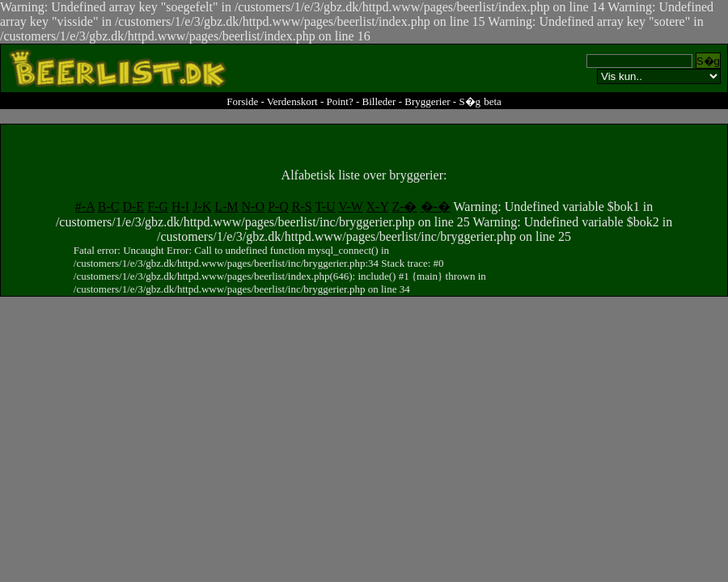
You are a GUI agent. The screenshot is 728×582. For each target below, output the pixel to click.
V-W (350, 207)
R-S (302, 207)
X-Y (378, 207)
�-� (436, 207)
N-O (253, 207)
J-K (202, 207)
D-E (133, 207)
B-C (109, 207)
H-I (180, 207)
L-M (226, 207)
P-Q (278, 207)
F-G (158, 207)
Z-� (404, 207)
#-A (85, 207)
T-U (325, 207)
